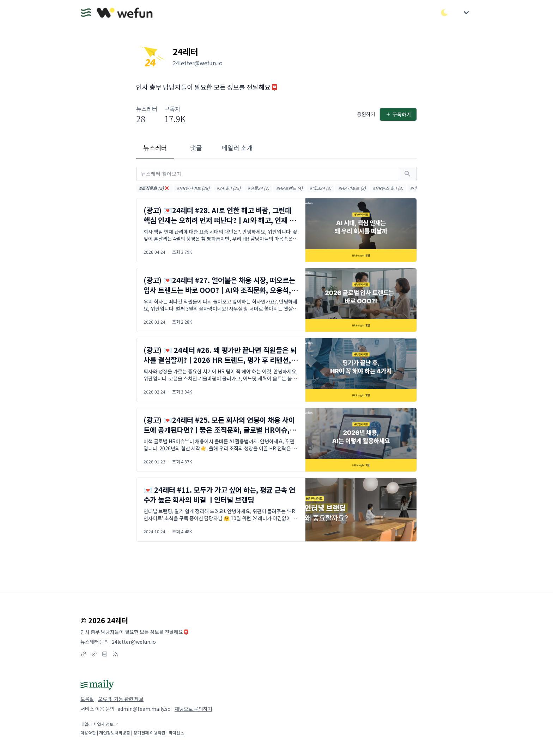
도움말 (87, 699)
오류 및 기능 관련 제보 (121, 699)
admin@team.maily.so (144, 709)
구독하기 (398, 114)
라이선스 (176, 733)
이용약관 (88, 733)
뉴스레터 (155, 148)
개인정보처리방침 (115, 733)
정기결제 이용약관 (149, 733)
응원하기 (366, 114)
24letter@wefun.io (134, 642)
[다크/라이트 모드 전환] (444, 13)
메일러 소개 (237, 148)
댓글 (196, 148)
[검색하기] (407, 174)
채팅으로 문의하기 (193, 709)
